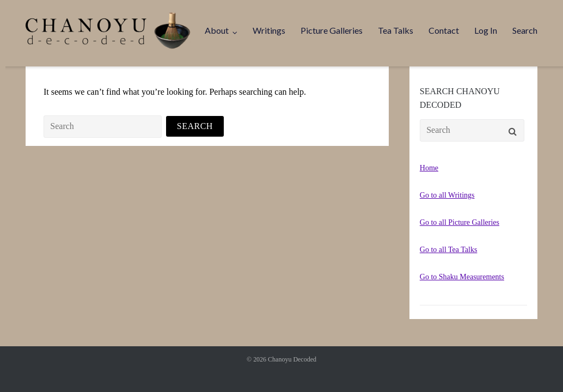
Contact (444, 30)
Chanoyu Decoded (292, 359)
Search (525, 30)
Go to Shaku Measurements (462, 277)
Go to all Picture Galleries (460, 222)
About (217, 30)
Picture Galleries (332, 30)
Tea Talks (396, 30)
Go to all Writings (447, 195)
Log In (486, 30)
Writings (269, 30)
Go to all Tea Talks (449, 250)
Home (429, 168)
